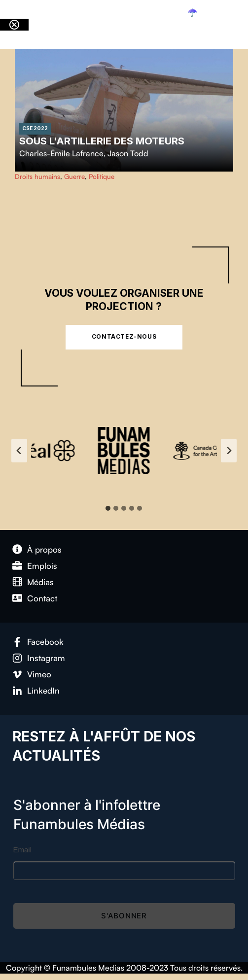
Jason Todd (128, 153)
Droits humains (37, 176)
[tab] (108, 508)
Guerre (74, 176)
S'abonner (124, 916)
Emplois (42, 566)
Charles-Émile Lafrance (61, 153)
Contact (42, 598)
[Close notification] (14, 25)
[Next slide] (229, 451)
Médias (40, 582)
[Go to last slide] (19, 451)
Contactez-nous (124, 337)
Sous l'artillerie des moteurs (102, 141)
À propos (44, 549)
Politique (102, 176)
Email (23, 850)
